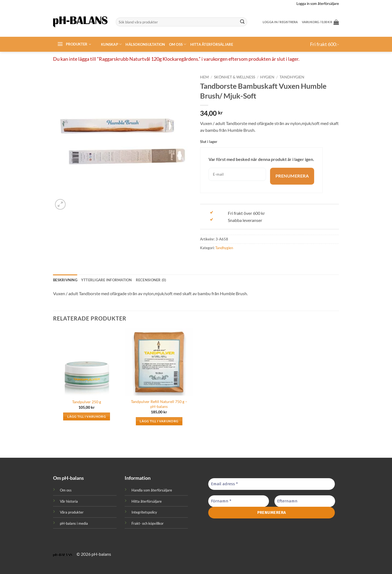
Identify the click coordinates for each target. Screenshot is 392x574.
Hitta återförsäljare (212, 44)
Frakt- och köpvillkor (148, 523)
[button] (320, 22)
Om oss (178, 44)
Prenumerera (292, 176)
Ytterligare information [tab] (107, 280)
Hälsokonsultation (145, 44)
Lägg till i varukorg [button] (87, 416)
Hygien (267, 77)
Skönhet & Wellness (235, 77)
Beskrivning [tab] (65, 280)
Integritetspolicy (144, 512)
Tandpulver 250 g (87, 402)
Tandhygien (292, 77)
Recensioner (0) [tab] (151, 280)
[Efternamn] (305, 501)
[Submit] (242, 22)
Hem (204, 77)
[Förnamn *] (239, 501)
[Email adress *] (272, 484)
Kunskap (111, 44)
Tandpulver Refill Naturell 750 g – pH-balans (159, 404)
